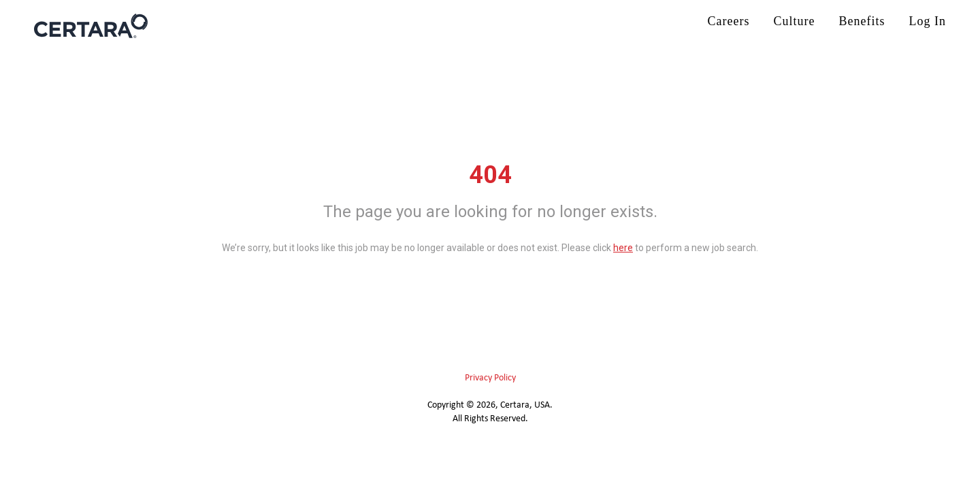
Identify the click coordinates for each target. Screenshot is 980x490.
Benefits (862, 21)
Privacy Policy (490, 378)
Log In (928, 21)
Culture (795, 21)
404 (490, 175)
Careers (729, 21)
